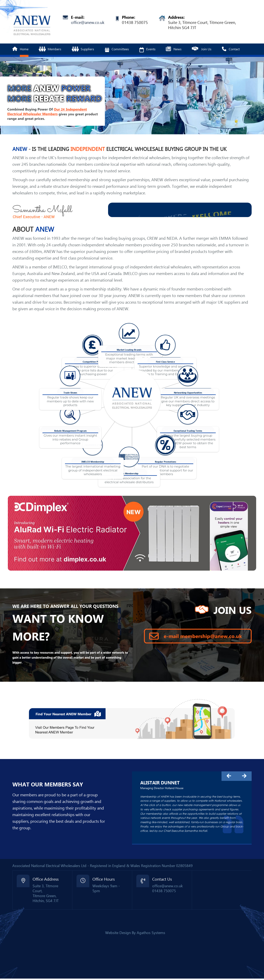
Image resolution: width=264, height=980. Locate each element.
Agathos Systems (151, 933)
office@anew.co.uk (88, 22)
